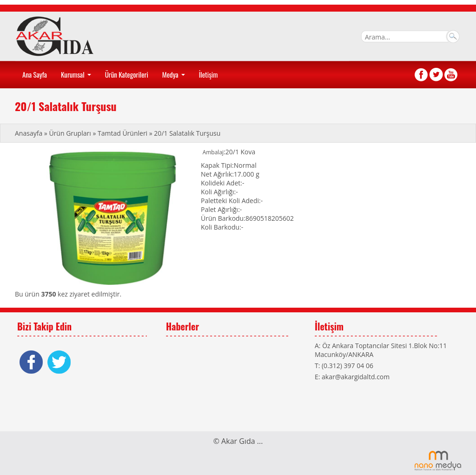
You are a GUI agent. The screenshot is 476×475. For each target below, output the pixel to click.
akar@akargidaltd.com (356, 377)
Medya (175, 78)
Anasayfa (30, 133)
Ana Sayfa (35, 74)
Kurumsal (77, 78)
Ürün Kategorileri (127, 74)
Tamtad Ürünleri (122, 133)
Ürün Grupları (71, 133)
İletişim (208, 74)
